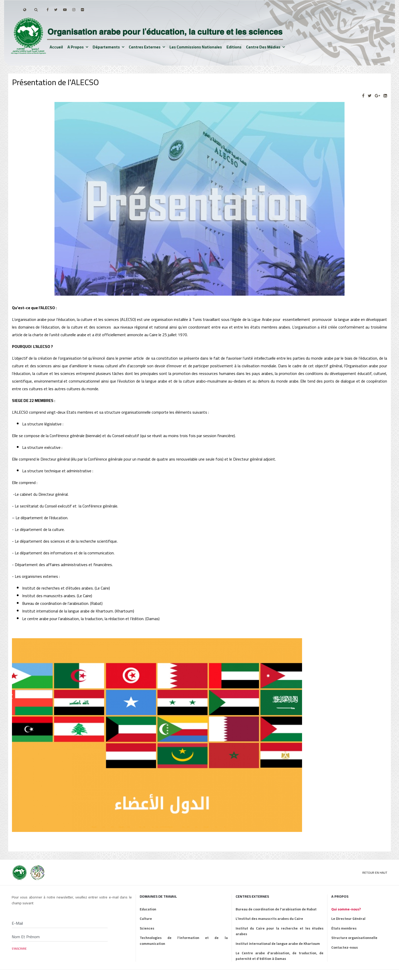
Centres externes (145, 47)
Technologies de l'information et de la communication (184, 941)
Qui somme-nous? (346, 909)
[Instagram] (74, 10)
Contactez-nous (345, 947)
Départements (106, 47)
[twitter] (56, 10)
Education (148, 909)
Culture (146, 919)
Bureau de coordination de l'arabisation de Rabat (276, 909)
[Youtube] (65, 10)
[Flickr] (82, 10)
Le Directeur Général (348, 919)
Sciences (147, 928)
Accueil (56, 47)
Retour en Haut (375, 873)
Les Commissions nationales (196, 47)
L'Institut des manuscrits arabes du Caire (269, 919)
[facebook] (48, 10)
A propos (76, 47)
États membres (344, 928)
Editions (234, 47)
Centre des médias (263, 47)
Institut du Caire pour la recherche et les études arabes (280, 931)
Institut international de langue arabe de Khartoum (278, 944)
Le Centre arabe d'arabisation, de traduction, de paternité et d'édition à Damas (280, 956)
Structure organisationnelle (354, 938)
